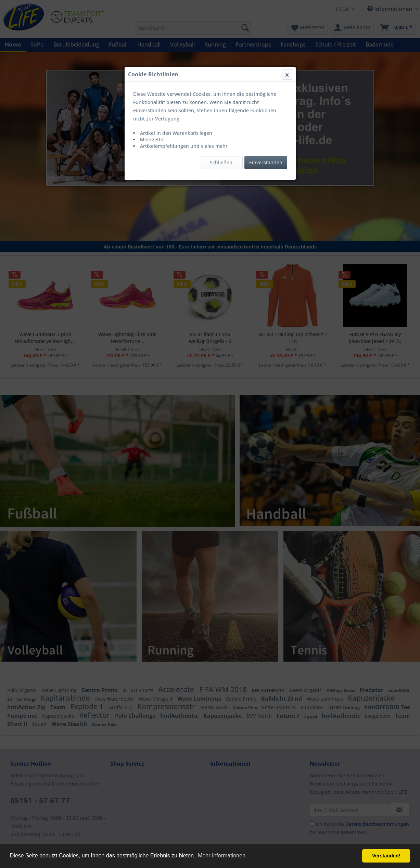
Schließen (221, 162)
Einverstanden (266, 162)
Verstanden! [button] (386, 856)
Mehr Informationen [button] (222, 856)
